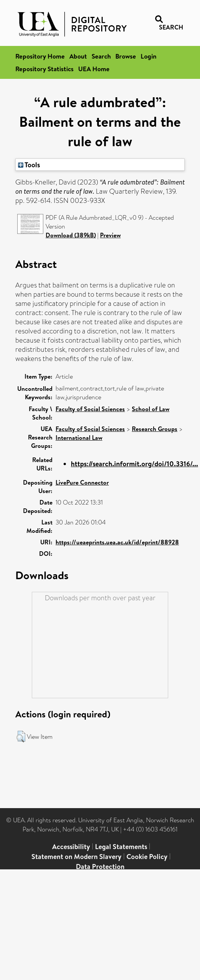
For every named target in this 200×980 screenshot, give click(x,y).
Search (101, 56)
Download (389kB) (71, 235)
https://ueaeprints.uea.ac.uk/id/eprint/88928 (117, 542)
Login (148, 56)
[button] (21, 737)
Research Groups (155, 429)
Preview (110, 235)
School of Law (151, 409)
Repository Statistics (44, 69)
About (78, 56)
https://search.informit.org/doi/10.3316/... (134, 464)
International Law (79, 438)
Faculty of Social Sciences (90, 409)
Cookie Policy (147, 857)
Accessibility (71, 847)
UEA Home (94, 69)
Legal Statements (121, 847)
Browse (126, 56)
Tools (29, 165)
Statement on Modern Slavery (76, 857)
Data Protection (100, 866)
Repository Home (40, 56)
